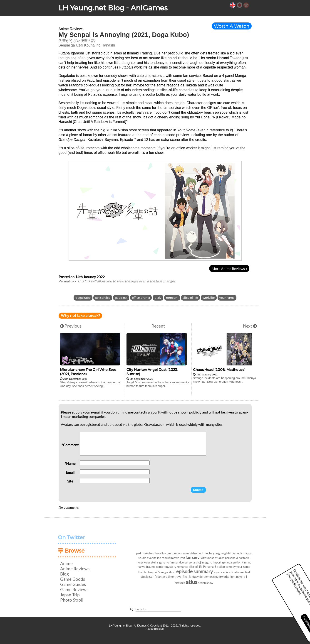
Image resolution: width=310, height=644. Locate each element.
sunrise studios (215, 558)
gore (186, 553)
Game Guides (73, 584)
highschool (196, 553)
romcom (172, 298)
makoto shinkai (152, 553)
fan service (103, 298)
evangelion (234, 562)
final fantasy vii (148, 572)
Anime (66, 563)
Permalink (67, 281)
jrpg (182, 558)
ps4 (139, 553)
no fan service (175, 562)
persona (190, 562)
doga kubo (83, 298)
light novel (237, 577)
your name (227, 298)
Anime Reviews (75, 569)
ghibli (228, 553)
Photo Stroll (72, 600)
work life (209, 298)
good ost (121, 298)
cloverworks (221, 577)
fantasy (162, 577)
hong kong (143, 562)
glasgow (218, 553)
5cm (161, 572)
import (217, 562)
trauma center (155, 567)
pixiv (158, 298)
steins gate (158, 562)
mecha (208, 553)
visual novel (237, 572)
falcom (166, 553)
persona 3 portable (237, 558)
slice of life (190, 298)
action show (206, 583)
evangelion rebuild (159, 558)
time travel (175, 577)
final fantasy (191, 577)
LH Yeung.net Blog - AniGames (113, 8)
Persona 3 (210, 567)
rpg (224, 562)
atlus (191, 582)
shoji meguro (204, 562)
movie (175, 558)
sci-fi (153, 576)
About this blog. (155, 629)
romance (183, 567)
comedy (237, 553)
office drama (141, 298)
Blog (64, 574)
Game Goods (73, 579)
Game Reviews (74, 589)
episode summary (195, 571)
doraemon (206, 577)
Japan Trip (70, 595)
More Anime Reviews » (229, 268)
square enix (221, 572)
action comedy (226, 567)
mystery (171, 567)
